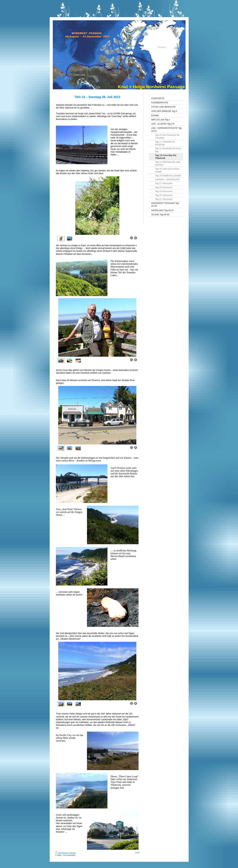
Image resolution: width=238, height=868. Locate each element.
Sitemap (72, 853)
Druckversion (62, 853)
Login (137, 852)
